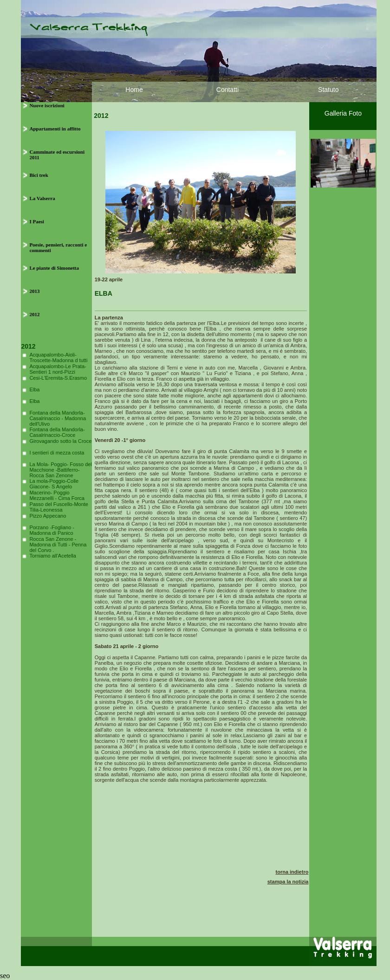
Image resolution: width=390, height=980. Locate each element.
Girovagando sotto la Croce (60, 441)
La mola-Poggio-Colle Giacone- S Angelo (54, 484)
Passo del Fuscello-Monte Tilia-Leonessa (59, 507)
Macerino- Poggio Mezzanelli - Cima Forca (57, 495)
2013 (34, 291)
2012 (34, 314)
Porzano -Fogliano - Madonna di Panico (52, 530)
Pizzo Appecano (48, 516)
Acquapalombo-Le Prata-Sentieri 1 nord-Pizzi (58, 369)
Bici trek (39, 175)
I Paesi (36, 221)
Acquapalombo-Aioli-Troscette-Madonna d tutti (58, 357)
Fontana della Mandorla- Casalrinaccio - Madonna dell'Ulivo (58, 418)
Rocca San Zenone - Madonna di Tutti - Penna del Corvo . (58, 545)
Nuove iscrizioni (47, 105)
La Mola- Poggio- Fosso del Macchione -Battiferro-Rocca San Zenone (61, 470)
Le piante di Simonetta (54, 268)
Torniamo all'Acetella (53, 556)
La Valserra (42, 198)
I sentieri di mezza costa (57, 453)
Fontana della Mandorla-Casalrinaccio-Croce (57, 432)
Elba (34, 389)
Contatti (227, 90)
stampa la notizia (288, 882)
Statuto (328, 90)
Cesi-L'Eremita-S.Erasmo (58, 378)
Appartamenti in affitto (55, 129)
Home (134, 90)
